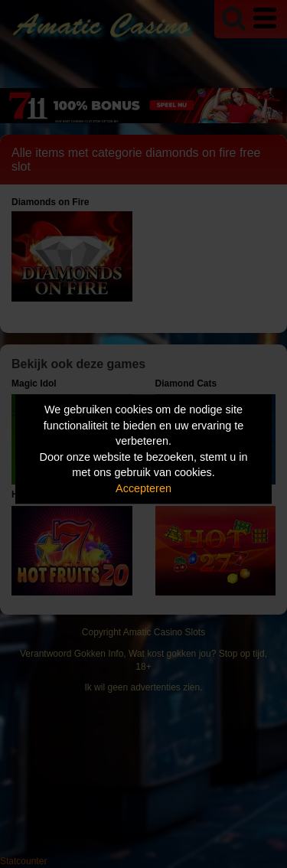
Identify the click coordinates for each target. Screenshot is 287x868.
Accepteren (143, 488)
